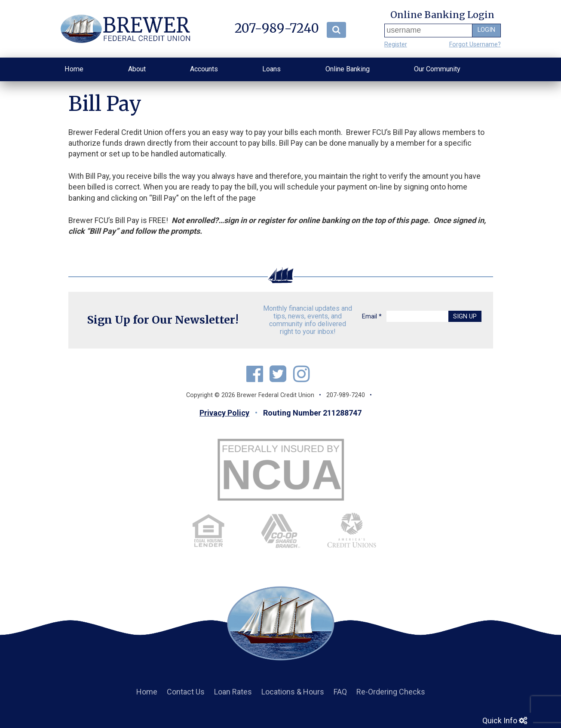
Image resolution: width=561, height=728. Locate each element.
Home (74, 69)
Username (386, 30)
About (137, 69)
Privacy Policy (224, 413)
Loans (271, 69)
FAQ (340, 692)
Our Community (437, 69)
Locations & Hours (293, 692)
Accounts (204, 69)
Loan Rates (233, 692)
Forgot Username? (475, 44)
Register (396, 44)
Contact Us (186, 692)
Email (372, 317)
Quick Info (505, 720)
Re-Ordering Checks (391, 692)
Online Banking (348, 69)
